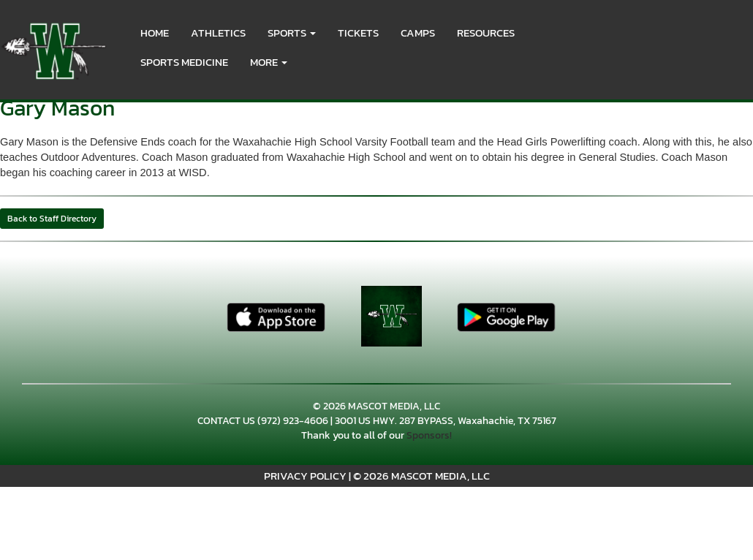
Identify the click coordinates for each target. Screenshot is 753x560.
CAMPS (418, 33)
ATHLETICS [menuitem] (218, 33)
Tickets (358, 33)
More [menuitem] (269, 62)
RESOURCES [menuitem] (486, 33)
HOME (155, 33)
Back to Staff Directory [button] (52, 219)
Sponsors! (429, 435)
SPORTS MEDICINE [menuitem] (184, 62)
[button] (292, 33)
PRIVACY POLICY (305, 476)
